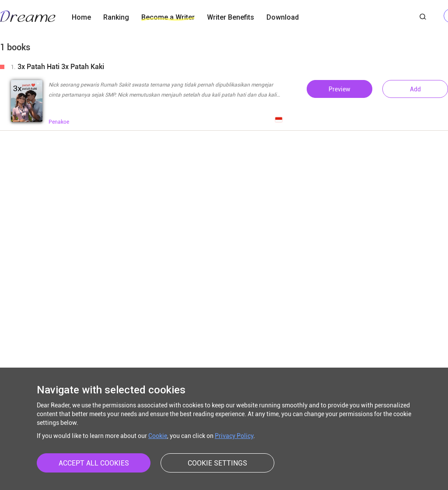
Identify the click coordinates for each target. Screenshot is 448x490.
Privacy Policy (234, 436)
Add (415, 89)
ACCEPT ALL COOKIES (94, 463)
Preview (339, 89)
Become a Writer (168, 17)
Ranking (116, 17)
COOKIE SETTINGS (217, 463)
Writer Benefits (231, 17)
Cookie (158, 436)
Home (81, 17)
